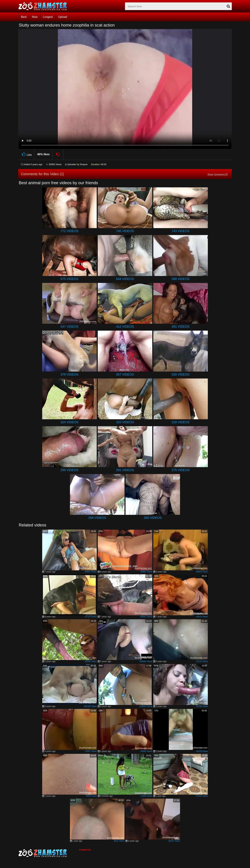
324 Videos (69, 422)
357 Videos (125, 375)
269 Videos (97, 518)
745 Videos (125, 231)
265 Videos (153, 518)
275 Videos (180, 470)
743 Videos (180, 231)
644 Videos (125, 279)
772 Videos (69, 231)
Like (26, 154)
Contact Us (85, 850)
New (35, 17)
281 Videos (125, 470)
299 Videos (69, 470)
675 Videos (69, 279)
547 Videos (69, 327)
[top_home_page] (44, 6)
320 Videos (125, 422)
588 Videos (180, 279)
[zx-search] (178, 6)
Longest (48, 17)
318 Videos (180, 422)
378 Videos (69, 375)
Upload (63, 17)
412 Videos (125, 327)
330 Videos (180, 375)
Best (24, 17)
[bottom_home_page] (49, 853)
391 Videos (180, 327)
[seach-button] (228, 6)
